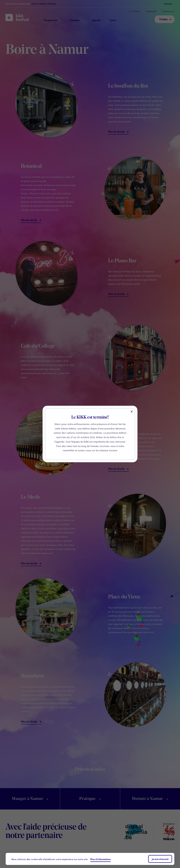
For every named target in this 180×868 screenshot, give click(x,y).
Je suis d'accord (160, 859)
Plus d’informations (100, 859)
